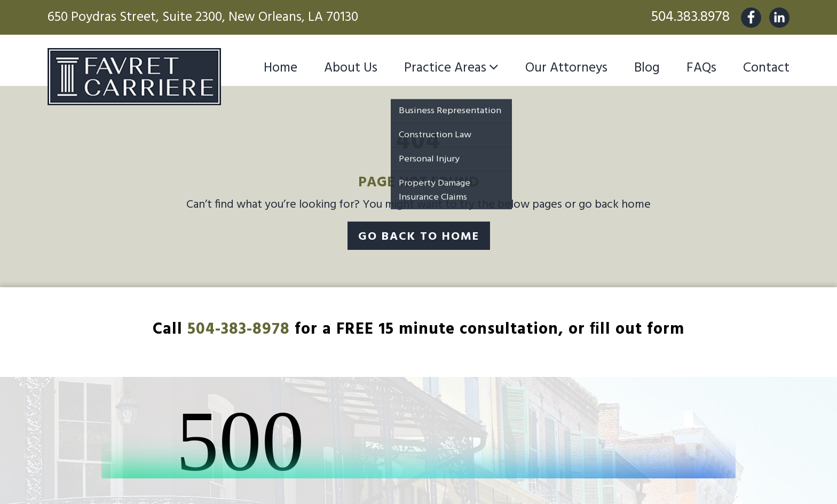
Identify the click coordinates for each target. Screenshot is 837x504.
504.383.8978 (690, 17)
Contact (766, 68)
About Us (351, 68)
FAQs (701, 68)
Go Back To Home (419, 237)
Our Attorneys (566, 68)
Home (281, 68)
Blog (647, 68)
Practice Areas (445, 68)
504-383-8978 (239, 329)
